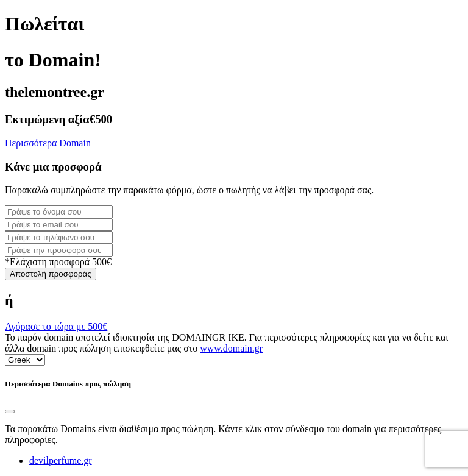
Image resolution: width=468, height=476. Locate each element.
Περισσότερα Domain (48, 143)
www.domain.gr (231, 348)
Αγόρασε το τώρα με (56, 326)
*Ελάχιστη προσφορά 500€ (58, 262)
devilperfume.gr (61, 460)
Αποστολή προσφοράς (51, 274)
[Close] (10, 411)
